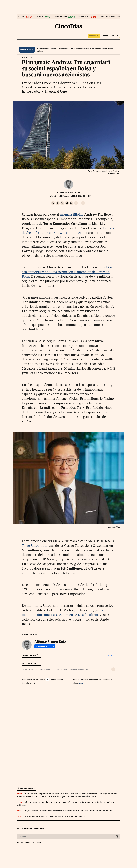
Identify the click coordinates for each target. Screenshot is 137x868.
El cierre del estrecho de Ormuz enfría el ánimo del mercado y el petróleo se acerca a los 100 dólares (76, 50)
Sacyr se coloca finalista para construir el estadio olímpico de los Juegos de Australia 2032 (68, 811)
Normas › (111, 655)
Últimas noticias (26, 789)
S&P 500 (40, 17)
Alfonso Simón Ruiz (69, 192)
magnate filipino (72, 214)
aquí (81, 683)
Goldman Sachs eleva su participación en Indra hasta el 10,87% (54, 817)
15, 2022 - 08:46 (54, 196)
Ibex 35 (21, 17)
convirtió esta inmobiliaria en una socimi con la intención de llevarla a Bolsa (67, 272)
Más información (30, 683)
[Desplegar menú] (19, 26)
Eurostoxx (30, 843)
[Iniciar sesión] (111, 36)
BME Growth (45, 670)
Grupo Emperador (30, 670)
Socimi (64, 670)
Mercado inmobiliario (79, 670)
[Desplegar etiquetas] (113, 669)
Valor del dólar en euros (111, 17)
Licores (56, 670)
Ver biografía (45, 646)
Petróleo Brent (61, 17)
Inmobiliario (28, 58)
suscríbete (94, 36)
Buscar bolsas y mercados (31, 829)
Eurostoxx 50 (84, 17)
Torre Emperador (35, 546)
